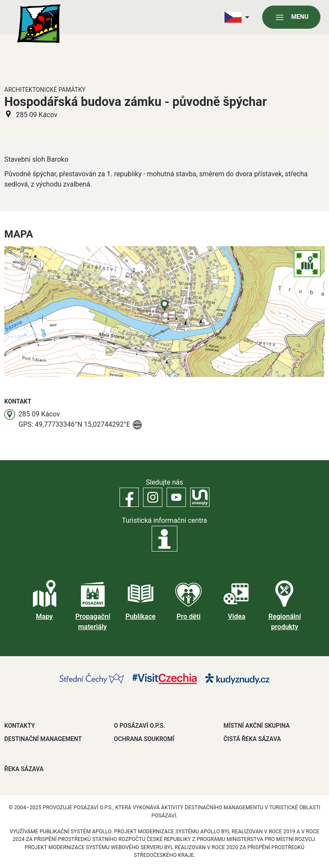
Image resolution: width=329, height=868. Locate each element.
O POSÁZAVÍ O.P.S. (139, 726)
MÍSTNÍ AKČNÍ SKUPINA (257, 726)
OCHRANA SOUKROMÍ (144, 739)
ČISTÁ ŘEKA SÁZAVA (252, 739)
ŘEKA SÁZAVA (24, 769)
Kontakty (19, 726)
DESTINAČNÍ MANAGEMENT (43, 739)
